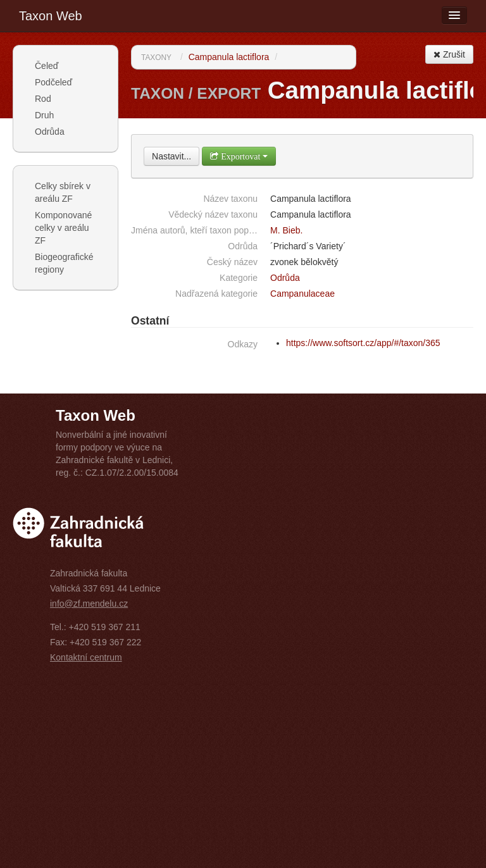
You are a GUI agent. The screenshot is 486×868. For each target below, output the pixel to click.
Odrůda (50, 132)
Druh (44, 115)
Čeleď (47, 66)
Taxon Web (51, 16)
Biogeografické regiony (64, 263)
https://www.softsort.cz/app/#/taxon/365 (363, 343)
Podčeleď (53, 82)
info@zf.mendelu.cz (89, 604)
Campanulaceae (302, 294)
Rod (43, 99)
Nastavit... (171, 156)
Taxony (156, 58)
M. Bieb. (286, 230)
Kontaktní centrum (86, 657)
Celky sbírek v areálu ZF (63, 192)
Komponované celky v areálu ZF (63, 228)
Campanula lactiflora (229, 57)
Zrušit (449, 54)
